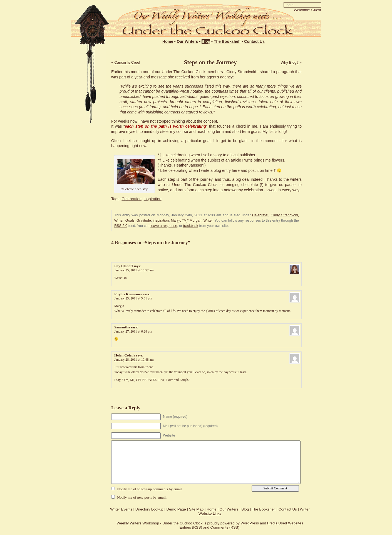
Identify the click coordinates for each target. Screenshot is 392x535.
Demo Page (176, 509)
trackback (191, 226)
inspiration (153, 199)
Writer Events (121, 509)
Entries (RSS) (191, 527)
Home (168, 41)
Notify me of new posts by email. (142, 497)
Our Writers (188, 41)
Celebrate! (260, 215)
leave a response (164, 226)
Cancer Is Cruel (127, 62)
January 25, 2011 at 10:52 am (134, 270)
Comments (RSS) (225, 527)
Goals (130, 221)
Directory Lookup (149, 509)
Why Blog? (289, 62)
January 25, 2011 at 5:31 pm (133, 298)
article (236, 160)
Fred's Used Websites (285, 523)
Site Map (196, 509)
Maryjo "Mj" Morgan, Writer (192, 221)
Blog (206, 41)
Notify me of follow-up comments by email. (150, 489)
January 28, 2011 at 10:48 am (134, 360)
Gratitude (144, 221)
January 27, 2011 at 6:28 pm (133, 331)
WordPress (250, 523)
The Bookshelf (227, 41)
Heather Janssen (188, 165)
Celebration (132, 199)
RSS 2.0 (121, 226)
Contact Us (254, 41)
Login (249, 16)
